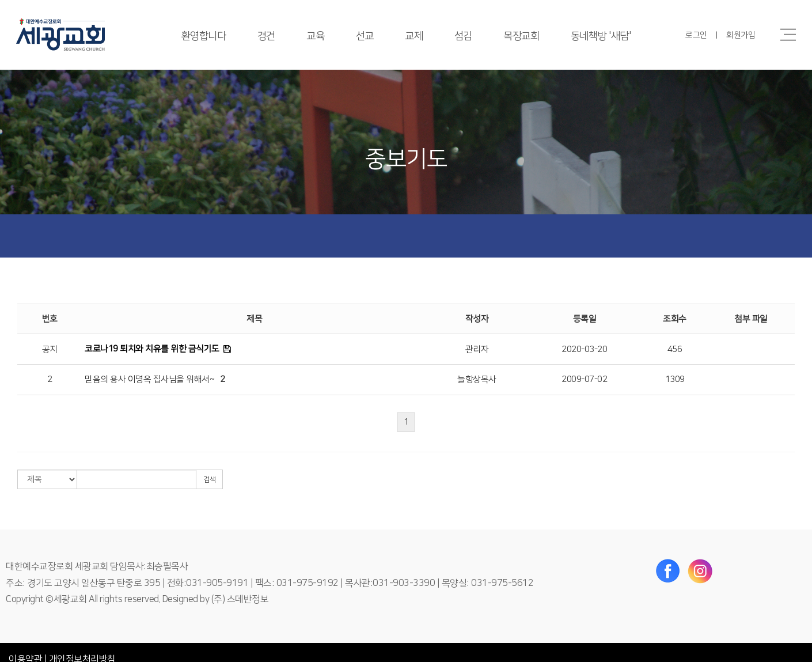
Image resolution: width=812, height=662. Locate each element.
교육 (315, 36)
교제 (414, 36)
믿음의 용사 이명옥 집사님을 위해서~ (149, 379)
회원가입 (741, 35)
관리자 (477, 349)
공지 (50, 349)
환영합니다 (204, 36)
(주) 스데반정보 (240, 599)
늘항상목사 (477, 379)
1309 (675, 379)
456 (675, 349)
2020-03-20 (584, 349)
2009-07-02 (584, 379)
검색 (209, 480)
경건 (266, 36)
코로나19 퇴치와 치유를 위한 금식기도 (152, 349)
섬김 (463, 36)
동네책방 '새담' (601, 36)
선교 (365, 36)
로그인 (696, 35)
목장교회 (521, 36)
